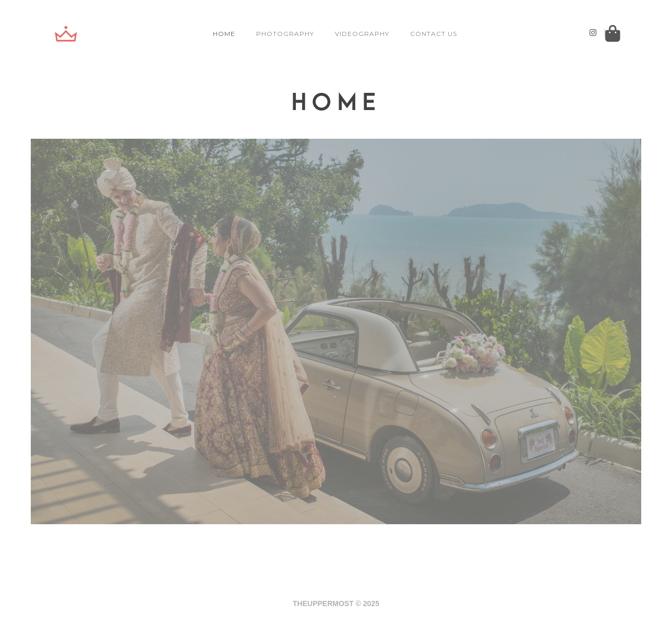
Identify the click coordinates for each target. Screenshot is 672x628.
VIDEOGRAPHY (363, 34)
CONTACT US (435, 34)
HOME (225, 34)
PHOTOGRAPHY (286, 34)
